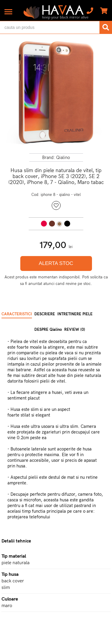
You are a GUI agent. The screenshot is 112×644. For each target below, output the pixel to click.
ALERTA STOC (56, 263)
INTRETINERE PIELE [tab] (75, 314)
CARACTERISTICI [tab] (17, 314)
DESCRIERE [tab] (45, 314)
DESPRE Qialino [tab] (48, 330)
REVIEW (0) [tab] (75, 330)
